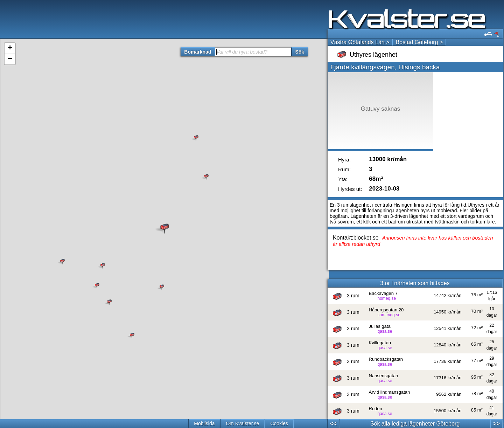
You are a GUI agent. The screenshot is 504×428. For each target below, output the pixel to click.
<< (333, 424)
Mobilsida (204, 423)
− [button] (10, 59)
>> (496, 424)
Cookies (279, 423)
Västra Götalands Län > (360, 42)
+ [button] (10, 48)
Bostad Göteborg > (419, 42)
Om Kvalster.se (242, 423)
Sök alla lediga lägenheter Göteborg (415, 424)
